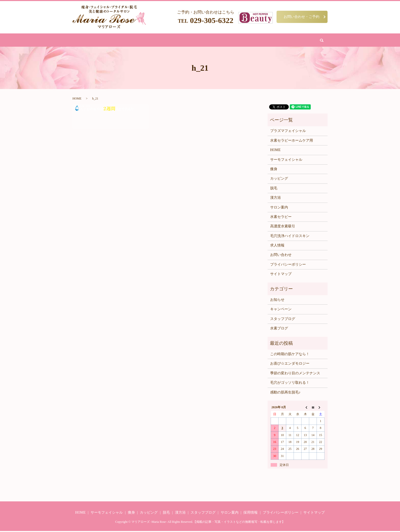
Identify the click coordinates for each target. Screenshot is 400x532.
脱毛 (170, 40)
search (285, 41)
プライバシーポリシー (288, 265)
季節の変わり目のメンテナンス (295, 374)
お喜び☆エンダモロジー (290, 364)
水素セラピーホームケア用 (292, 141)
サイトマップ (281, 275)
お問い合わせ (266, 40)
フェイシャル (151, 40)
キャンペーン (281, 310)
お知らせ (277, 301)
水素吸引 (222, 40)
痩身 (132, 40)
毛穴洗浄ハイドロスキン (290, 237)
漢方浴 (183, 40)
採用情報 (251, 514)
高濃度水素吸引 (283, 227)
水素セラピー (281, 218)
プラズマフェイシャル (288, 132)
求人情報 (277, 246)
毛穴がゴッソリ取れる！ (290, 384)
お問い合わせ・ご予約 (302, 17)
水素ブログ (279, 329)
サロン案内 (242, 40)
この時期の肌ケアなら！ (290, 355)
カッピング (202, 40)
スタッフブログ (283, 320)
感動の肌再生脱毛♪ (285, 393)
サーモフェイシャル (286, 160)
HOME (119, 40)
